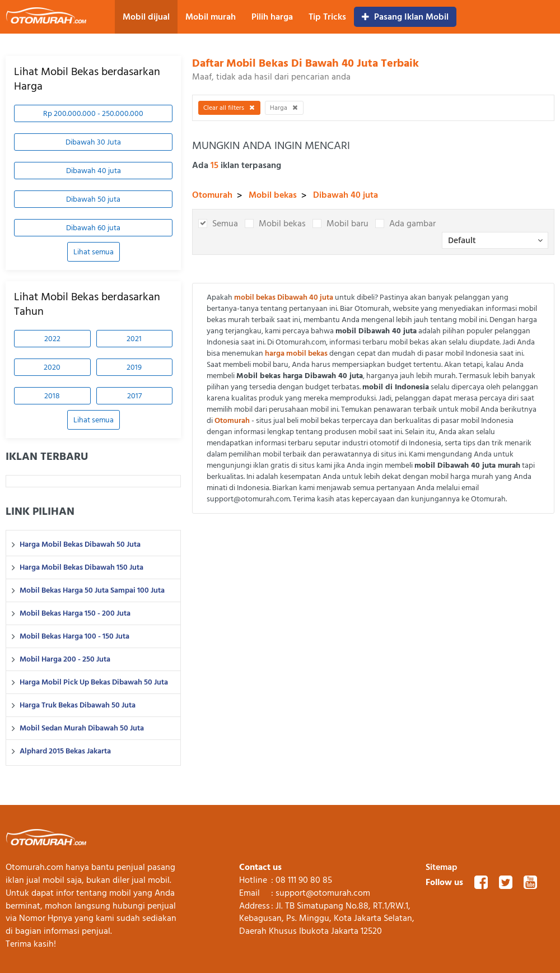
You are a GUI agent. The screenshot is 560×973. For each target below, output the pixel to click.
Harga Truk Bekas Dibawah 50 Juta (78, 705)
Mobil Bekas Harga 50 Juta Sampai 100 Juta (92, 590)
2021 (134, 339)
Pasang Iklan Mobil (405, 17)
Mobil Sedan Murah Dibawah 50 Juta (82, 728)
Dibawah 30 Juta (93, 142)
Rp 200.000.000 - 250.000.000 (93, 113)
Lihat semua (94, 252)
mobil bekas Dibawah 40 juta (284, 297)
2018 (52, 396)
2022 (52, 339)
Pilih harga (272, 17)
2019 (134, 367)
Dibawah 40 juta (94, 171)
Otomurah (212, 195)
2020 (52, 367)
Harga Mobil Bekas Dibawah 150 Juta (81, 567)
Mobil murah (211, 17)
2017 (134, 396)
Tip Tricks (327, 17)
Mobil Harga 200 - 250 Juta (65, 659)
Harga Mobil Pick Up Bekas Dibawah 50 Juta (94, 682)
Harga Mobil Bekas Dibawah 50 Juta (80, 544)
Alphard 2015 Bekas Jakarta (65, 751)
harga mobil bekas (296, 353)
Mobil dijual (146, 17)
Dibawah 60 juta (93, 228)
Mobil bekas (273, 195)
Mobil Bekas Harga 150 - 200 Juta (75, 613)
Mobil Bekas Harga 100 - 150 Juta (74, 636)
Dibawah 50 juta (93, 199)
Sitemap (442, 867)
